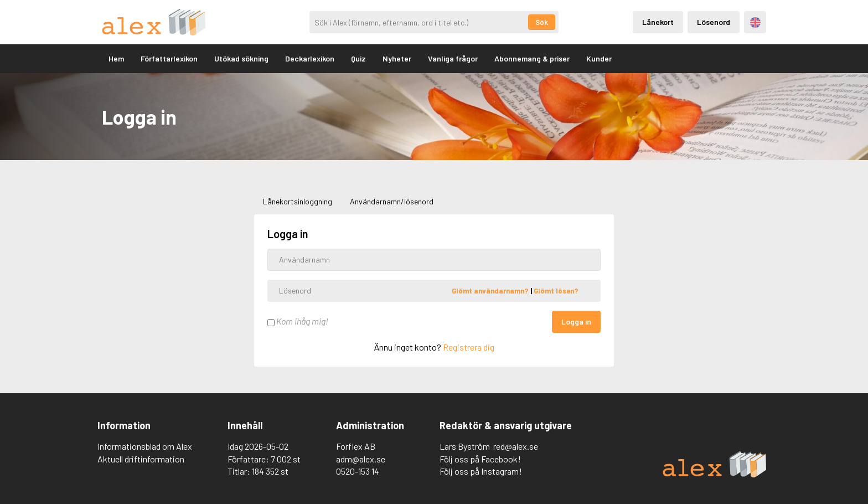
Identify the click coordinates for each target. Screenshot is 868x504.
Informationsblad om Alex (145, 446)
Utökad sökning (241, 58)
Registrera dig (469, 347)
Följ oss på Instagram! (481, 471)
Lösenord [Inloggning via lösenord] (714, 22)
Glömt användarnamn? (491, 290)
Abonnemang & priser (532, 58)
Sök (542, 22)
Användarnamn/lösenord (392, 201)
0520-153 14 (358, 471)
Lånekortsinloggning (298, 201)
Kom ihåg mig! (298, 321)
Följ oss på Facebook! (480, 459)
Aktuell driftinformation (141, 459)
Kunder (599, 58)
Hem (116, 58)
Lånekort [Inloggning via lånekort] (658, 22)
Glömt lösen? (556, 290)
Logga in (576, 322)
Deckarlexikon (310, 58)
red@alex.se (516, 446)
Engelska (755, 22)
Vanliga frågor (453, 58)
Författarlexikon (169, 58)
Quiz (358, 58)
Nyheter (397, 58)
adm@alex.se (361, 459)
